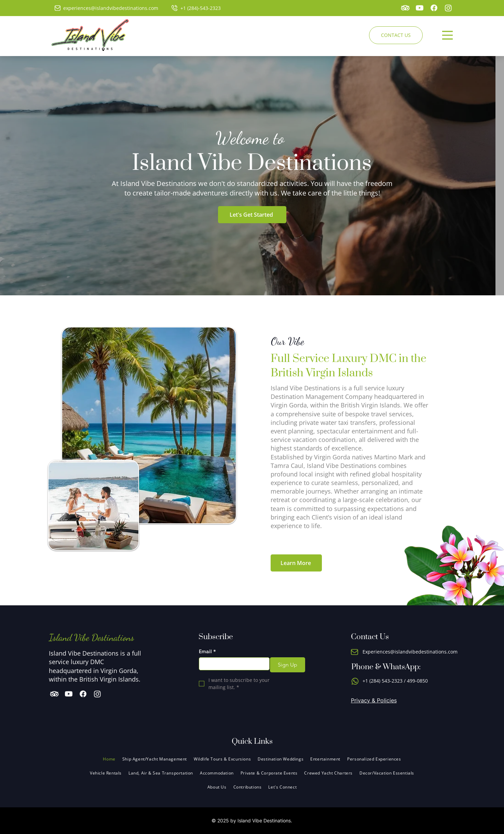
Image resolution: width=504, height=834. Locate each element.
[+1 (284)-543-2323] (198, 8)
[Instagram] (448, 8)
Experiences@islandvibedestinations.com (410, 652)
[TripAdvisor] (405, 8)
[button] (217, 773)
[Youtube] (420, 8)
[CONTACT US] (396, 35)
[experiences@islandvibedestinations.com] (108, 8)
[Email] (232, 664)
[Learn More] (296, 563)
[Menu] (447, 35)
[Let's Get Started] (252, 215)
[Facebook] (434, 8)
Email (207, 651)
